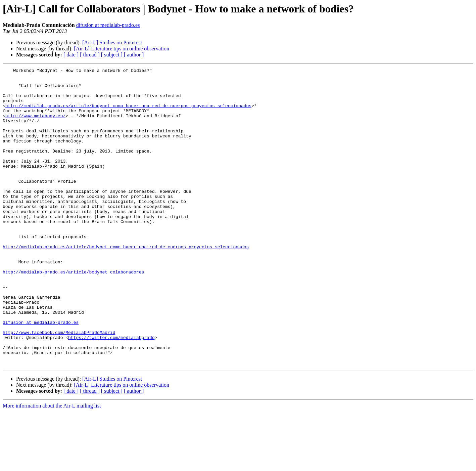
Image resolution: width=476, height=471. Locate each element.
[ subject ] (112, 55)
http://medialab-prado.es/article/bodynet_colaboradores (73, 313)
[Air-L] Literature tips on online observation (122, 49)
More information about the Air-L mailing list (52, 465)
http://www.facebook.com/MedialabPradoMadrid (59, 386)
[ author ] (134, 55)
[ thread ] (90, 55)
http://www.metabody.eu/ (35, 126)
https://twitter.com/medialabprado (111, 392)
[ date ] (71, 55)
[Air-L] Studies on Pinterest (112, 42)
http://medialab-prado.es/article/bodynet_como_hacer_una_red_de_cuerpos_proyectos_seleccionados (128, 114)
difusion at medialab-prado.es (108, 25)
